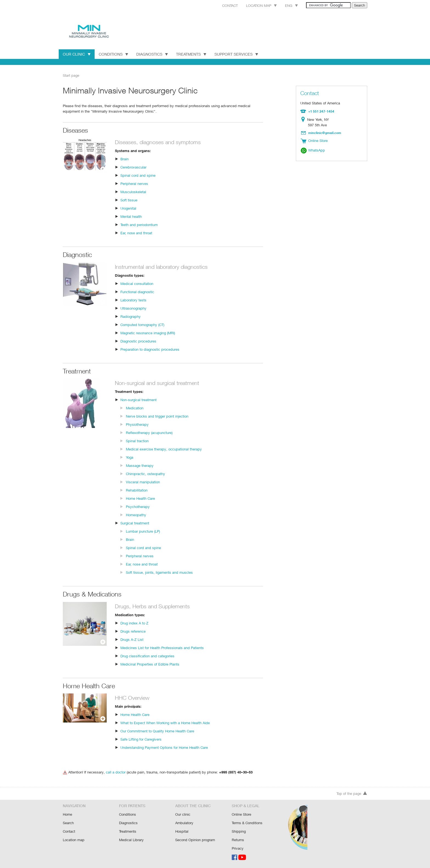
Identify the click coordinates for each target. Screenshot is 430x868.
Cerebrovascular (133, 167)
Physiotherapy (137, 424)
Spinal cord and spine (138, 175)
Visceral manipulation (143, 482)
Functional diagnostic (137, 291)
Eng (285, 5)
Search (68, 823)
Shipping (239, 832)
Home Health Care (141, 498)
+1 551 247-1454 (321, 111)
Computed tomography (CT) (143, 324)
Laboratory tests (133, 300)
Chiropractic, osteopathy (145, 473)
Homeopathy (136, 514)
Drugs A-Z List (132, 639)
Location (304, 119)
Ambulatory (184, 823)
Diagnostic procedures (138, 341)
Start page (71, 75)
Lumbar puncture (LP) (143, 531)
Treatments (192, 54)
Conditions (114, 54)
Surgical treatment (135, 523)
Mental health (131, 216)
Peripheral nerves (134, 183)
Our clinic (183, 815)
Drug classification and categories (147, 656)
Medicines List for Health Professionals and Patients (162, 647)
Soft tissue (129, 200)
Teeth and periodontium (139, 224)
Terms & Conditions (247, 823)
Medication (135, 408)
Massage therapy (140, 465)
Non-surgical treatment (138, 399)
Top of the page (352, 795)
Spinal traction (137, 440)
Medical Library (131, 840)
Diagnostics (152, 54)
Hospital (182, 832)
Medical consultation (137, 283)
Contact (222, 5)
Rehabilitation (137, 490)
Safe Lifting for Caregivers (141, 739)
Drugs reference (133, 631)
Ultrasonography (133, 308)
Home (68, 815)
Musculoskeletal (133, 191)
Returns (238, 840)
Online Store (242, 815)
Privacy (238, 848)
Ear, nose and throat (136, 232)
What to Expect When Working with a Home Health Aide (165, 722)
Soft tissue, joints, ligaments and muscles (159, 572)
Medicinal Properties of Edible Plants (149, 664)
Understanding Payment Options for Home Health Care (164, 747)
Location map (254, 5)
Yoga (130, 457)
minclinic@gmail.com (325, 132)
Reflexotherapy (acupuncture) (149, 432)
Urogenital (128, 208)
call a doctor (115, 772)
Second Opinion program (195, 840)
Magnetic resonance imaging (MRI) (148, 332)
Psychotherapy (138, 506)
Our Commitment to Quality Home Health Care (157, 731)
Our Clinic (77, 54)
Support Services (238, 54)
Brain (125, 159)
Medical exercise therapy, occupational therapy (163, 449)
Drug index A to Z (134, 623)
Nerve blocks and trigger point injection (157, 416)
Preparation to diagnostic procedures (149, 349)
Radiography (131, 316)
